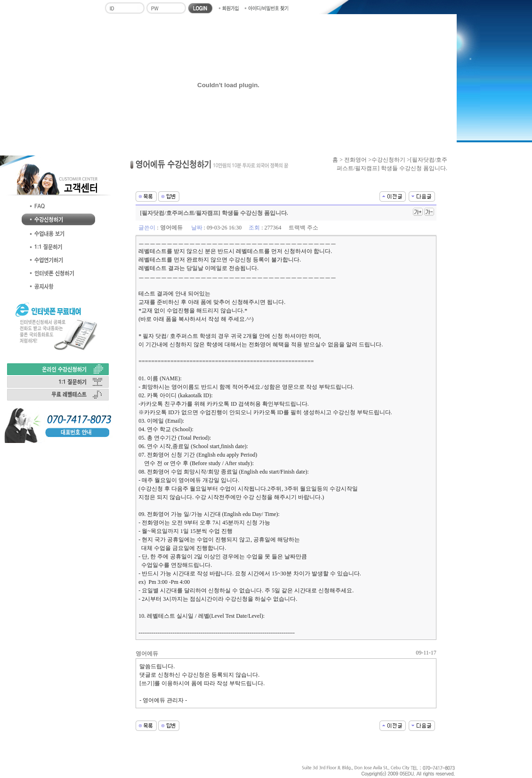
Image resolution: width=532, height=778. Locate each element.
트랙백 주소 (303, 228)
